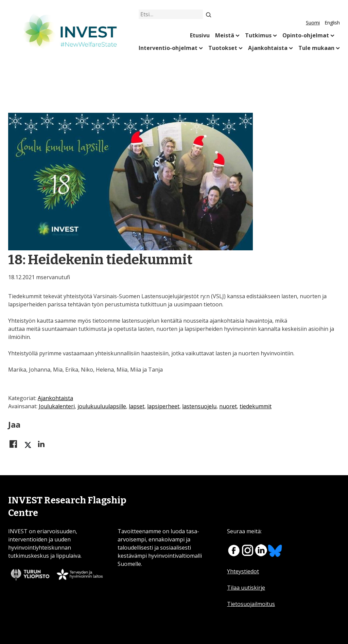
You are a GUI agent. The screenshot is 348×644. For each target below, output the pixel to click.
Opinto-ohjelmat (306, 35)
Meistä (225, 35)
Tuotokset (223, 48)
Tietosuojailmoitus (251, 604)
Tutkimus (258, 35)
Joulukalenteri (57, 406)
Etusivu (200, 35)
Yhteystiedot (243, 571)
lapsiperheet (163, 406)
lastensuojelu (199, 406)
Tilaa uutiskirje (246, 588)
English (332, 23)
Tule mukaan (316, 48)
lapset (137, 406)
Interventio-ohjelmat (168, 48)
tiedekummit (256, 406)
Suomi (313, 23)
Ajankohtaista (268, 48)
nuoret (228, 406)
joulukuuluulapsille (102, 406)
